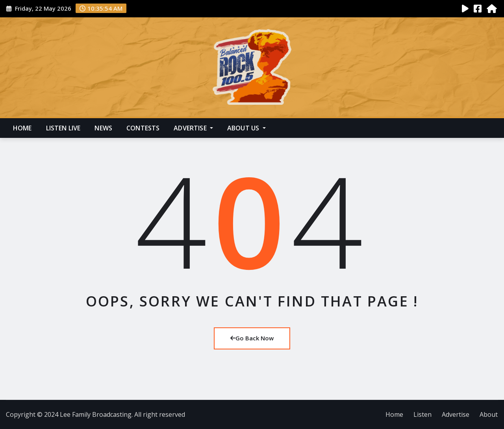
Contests (143, 128)
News (103, 128)
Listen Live (63, 128)
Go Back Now (252, 338)
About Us (246, 128)
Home (22, 128)
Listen (422, 414)
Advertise (193, 128)
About (489, 414)
